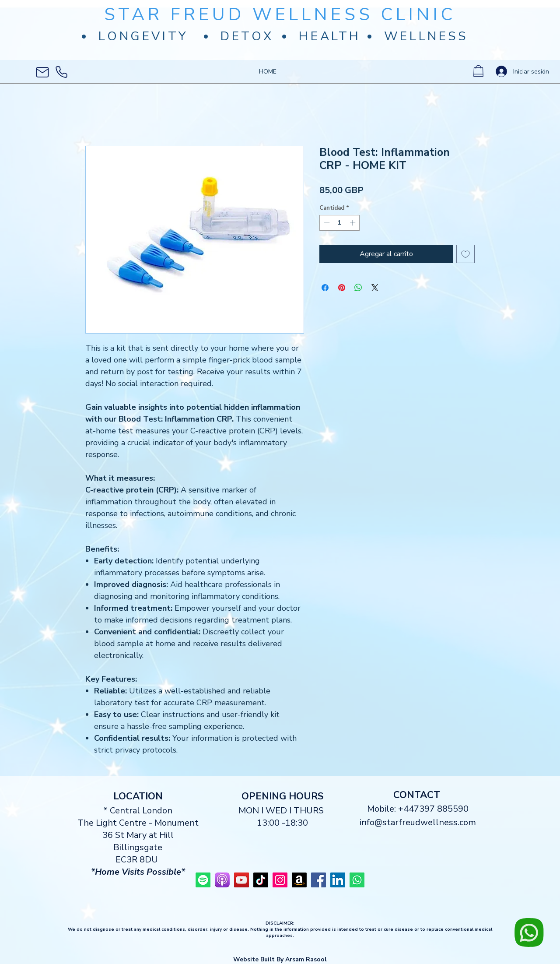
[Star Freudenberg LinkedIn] (338, 880)
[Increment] (353, 223)
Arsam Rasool (306, 959)
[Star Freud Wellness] (241, 880)
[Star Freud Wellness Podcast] (222, 880)
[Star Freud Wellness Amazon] (299, 880)
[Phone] (61, 72)
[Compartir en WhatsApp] (358, 288)
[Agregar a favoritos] (465, 254)
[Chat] (531, 933)
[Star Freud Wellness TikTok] (261, 880)
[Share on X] (375, 288)
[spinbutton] (340, 223)
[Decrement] (326, 223)
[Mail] (42, 72)
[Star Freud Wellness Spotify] (203, 880)
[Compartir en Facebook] (325, 288)
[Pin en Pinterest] (342, 288)
